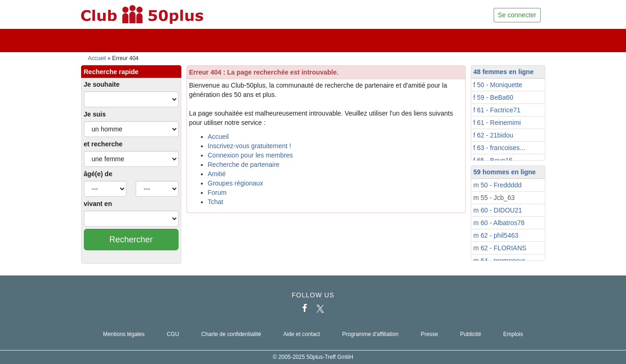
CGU (173, 334)
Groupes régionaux (236, 183)
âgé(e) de (98, 174)
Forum (217, 192)
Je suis (95, 114)
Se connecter (517, 15)
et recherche (103, 144)
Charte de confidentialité (231, 334)
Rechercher (131, 240)
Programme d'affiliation (370, 334)
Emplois (513, 334)
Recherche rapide (111, 72)
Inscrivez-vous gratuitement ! (250, 146)
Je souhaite (102, 84)
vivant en (98, 204)
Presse (429, 334)
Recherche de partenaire (244, 165)
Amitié (217, 174)
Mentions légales (124, 334)
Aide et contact (302, 334)
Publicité (471, 334)
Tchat (216, 202)
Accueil (97, 58)
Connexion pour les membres (251, 155)
